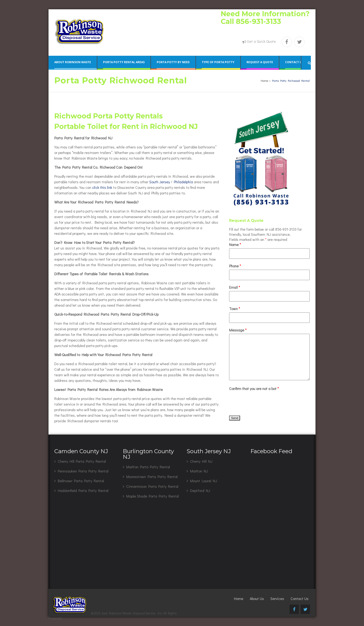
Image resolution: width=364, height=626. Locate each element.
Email (235, 287)
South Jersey (160, 182)
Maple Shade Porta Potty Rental (153, 496)
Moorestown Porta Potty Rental (152, 477)
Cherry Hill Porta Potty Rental (82, 461)
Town (235, 309)
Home (265, 80)
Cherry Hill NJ (201, 461)
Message (238, 330)
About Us (257, 598)
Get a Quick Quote (261, 41)
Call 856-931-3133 (251, 21)
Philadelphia (183, 182)
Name (235, 244)
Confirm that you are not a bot (254, 388)
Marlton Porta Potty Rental (148, 467)
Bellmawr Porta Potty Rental (81, 481)
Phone (235, 266)
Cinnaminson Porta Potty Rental (152, 486)
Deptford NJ (200, 490)
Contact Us (300, 598)
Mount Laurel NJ (204, 481)
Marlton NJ (199, 471)
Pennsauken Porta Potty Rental (83, 471)
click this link (102, 187)
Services (277, 598)
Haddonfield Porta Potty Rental (83, 490)
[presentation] (264, 401)
